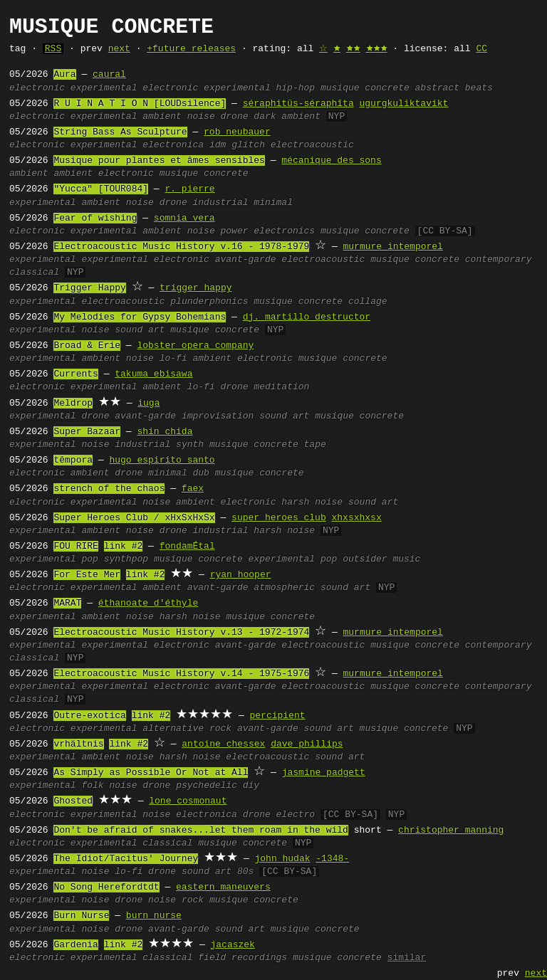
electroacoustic (312, 145)
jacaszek (232, 945)
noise (201, 117)
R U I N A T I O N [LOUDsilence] (140, 104)
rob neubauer (237, 132)
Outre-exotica (89, 716)
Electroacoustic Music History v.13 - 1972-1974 (181, 633)
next (119, 49)
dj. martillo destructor (307, 317)
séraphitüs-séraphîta (298, 104)
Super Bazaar (87, 432)
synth (190, 445)
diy (251, 786)
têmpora (73, 460)
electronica (173, 145)
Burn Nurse (81, 916)
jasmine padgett (324, 773)
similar (407, 958)
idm (218, 145)
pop (89, 559)
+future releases (191, 49)
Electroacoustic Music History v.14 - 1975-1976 (181, 674)
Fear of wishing (95, 218)
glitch (248, 145)
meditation (281, 387)
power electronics (268, 231)
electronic (37, 88)
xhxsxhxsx (356, 518)
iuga (149, 404)
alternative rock (187, 729)
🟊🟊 (353, 49)
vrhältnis (78, 744)
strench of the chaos (109, 489)
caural (109, 75)
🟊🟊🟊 (377, 49)
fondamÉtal (187, 547)
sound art (140, 330)
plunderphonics (209, 302)
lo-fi (173, 359)
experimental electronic (134, 88)
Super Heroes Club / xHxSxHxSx (134, 518)
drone (235, 117)
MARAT (67, 604)
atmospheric (284, 588)
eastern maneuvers (223, 887)
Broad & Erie (87, 346)
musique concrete (365, 88)
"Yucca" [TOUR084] (101, 189)
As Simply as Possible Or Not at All (151, 773)
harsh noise (312, 502)
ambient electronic (103, 174)
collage (368, 302)
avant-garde (246, 260)
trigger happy (196, 288)
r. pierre (189, 189)
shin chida (165, 432)
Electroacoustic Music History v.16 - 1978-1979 (181, 247)
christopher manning (451, 831)
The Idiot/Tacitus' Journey (126, 859)
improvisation (218, 416)
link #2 (124, 547)
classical (167, 843)
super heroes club (279, 518)
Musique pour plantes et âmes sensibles (159, 161)
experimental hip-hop (259, 88)
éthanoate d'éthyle (148, 604)
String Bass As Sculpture (120, 132)
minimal (273, 203)
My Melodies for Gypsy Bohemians (140, 317)
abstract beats (454, 88)
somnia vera (184, 218)
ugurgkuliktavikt (403, 104)
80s (245, 872)
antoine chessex (223, 744)
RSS (53, 49)
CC (481, 49)
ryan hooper (241, 575)
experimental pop (292, 559)
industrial (221, 203)
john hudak (282, 859)
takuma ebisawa (153, 374)
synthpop (126, 559)
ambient (162, 117)
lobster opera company (195, 346)
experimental (104, 117)
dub (201, 473)
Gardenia (75, 945)
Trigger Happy (89, 288)
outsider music (381, 559)
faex (193, 489)
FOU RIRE (75, 547)
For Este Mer (87, 575)
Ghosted (73, 801)
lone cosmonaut (188, 801)
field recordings (243, 958)
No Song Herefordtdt (106, 887)
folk (92, 786)
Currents (75, 374)
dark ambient (287, 117)
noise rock (176, 900)
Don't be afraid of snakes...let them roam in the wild (200, 831)
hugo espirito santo (162, 460)
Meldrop (73, 404)
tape (315, 445)
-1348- (332, 859)
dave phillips (307, 744)
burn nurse (154, 916)
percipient (277, 716)
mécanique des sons (331, 161)
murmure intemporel (392, 247)
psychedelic (207, 786)
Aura (64, 75)
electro (296, 815)
